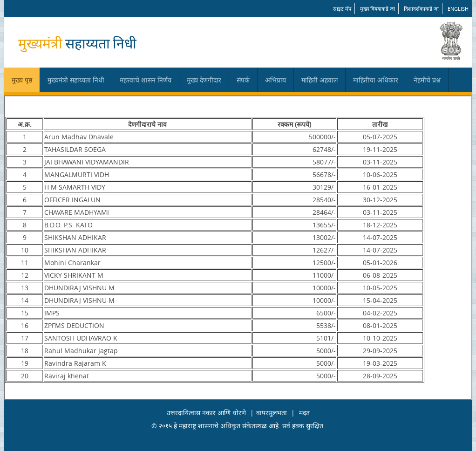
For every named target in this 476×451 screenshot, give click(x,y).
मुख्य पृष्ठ (22, 80)
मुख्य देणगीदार (204, 80)
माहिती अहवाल (320, 80)
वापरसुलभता (272, 413)
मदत (304, 413)
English (458, 9)
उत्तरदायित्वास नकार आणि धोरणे (206, 413)
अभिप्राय (275, 80)
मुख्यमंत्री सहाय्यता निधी (76, 80)
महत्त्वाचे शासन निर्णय (146, 80)
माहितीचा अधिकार (376, 80)
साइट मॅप (342, 9)
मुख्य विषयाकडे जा (377, 9)
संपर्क (243, 80)
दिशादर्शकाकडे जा (421, 9)
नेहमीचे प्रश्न (427, 80)
